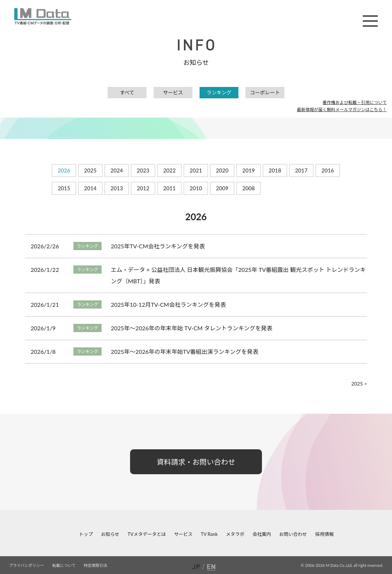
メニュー (370, 21)
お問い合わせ (293, 534)
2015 (64, 188)
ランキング (219, 92)
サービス (173, 92)
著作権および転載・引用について (355, 102)
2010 (196, 188)
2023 (143, 170)
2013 (117, 188)
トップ (86, 534)
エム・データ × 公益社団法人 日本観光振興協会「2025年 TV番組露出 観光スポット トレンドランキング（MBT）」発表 (238, 275)
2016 (328, 170)
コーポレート (265, 92)
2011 (169, 188)
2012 (143, 188)
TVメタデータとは (147, 534)
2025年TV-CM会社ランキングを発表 (158, 246)
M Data (43, 16)
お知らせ (110, 534)
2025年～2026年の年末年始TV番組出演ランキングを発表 (185, 351)
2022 (169, 170)
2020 (222, 170)
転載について (64, 565)
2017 (301, 170)
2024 (117, 170)
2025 (90, 170)
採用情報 (324, 534)
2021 (196, 170)
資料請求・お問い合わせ (196, 462)
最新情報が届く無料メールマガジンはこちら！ (342, 110)
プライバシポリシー (27, 565)
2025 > (359, 384)
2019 (249, 170)
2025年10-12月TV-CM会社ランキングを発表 (168, 304)
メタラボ (235, 534)
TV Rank (209, 534)
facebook (6, 534)
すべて (127, 92)
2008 (249, 188)
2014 (90, 188)
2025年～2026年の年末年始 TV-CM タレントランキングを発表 (192, 328)
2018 (275, 170)
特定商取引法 (96, 565)
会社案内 (262, 534)
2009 (222, 188)
